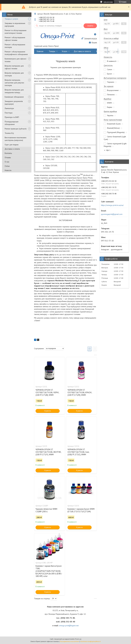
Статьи (7, 166)
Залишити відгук (91, 38)
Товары (52, 51)
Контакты (8, 153)
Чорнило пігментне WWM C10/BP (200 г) (46, 510)
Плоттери (9, 113)
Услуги (64, 51)
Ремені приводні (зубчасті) (16, 129)
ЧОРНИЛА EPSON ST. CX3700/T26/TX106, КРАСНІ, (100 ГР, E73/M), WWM (80, 392)
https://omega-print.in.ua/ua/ (112, 205)
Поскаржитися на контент (70, 641)
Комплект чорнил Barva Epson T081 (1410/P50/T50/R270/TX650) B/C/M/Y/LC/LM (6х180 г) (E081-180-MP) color (49, 571)
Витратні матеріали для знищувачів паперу (14, 91)
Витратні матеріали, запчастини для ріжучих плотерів (14, 83)
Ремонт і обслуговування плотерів (15, 46)
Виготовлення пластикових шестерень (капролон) (16, 139)
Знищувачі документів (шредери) (14, 103)
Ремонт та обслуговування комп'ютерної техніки (16, 32)
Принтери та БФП (12, 117)
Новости (8, 170)
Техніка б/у (9, 133)
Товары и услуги (11, 19)
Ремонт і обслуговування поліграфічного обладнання (16, 53)
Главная (40, 51)
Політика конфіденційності (90, 641)
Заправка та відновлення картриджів (15, 25)
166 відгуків (108, 2)
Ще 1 (108, 150)
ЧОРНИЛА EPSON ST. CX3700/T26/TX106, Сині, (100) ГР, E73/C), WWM (78, 452)
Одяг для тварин (12, 145)
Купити (48, 411)
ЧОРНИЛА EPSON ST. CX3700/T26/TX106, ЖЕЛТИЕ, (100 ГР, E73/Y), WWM (48, 452)
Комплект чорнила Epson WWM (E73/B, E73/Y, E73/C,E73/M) (81, 510)
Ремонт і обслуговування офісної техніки (15, 39)
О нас (7, 162)
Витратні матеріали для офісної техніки (14, 67)
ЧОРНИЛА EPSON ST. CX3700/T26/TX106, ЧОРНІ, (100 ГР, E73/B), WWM (47, 392)
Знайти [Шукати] (90, 26)
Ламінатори (9, 108)
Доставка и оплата (12, 149)
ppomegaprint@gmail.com (112, 214)
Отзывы (8, 157)
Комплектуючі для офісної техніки (16, 60)
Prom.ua (78, 639)
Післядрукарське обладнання (12, 123)
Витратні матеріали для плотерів (14, 74)
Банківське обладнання (14, 97)
